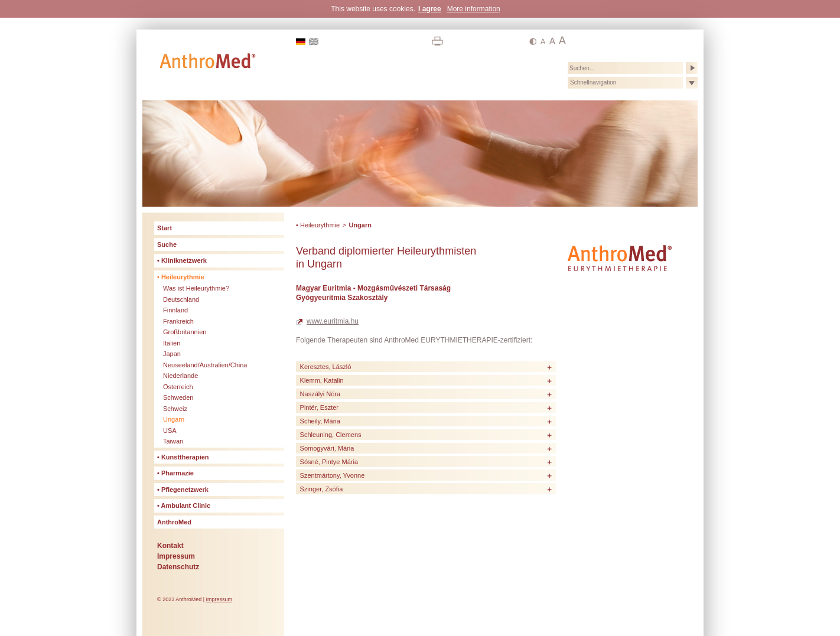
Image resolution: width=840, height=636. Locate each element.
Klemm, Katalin (322, 380)
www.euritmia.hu (333, 321)
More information (474, 9)
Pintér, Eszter (319, 407)
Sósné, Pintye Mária (329, 462)
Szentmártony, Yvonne (333, 475)
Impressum (219, 599)
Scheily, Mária (320, 421)
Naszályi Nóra (320, 394)
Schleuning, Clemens (331, 435)
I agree (430, 9)
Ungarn (360, 225)
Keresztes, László (326, 367)
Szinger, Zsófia (322, 489)
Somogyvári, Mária (327, 448)
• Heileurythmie (318, 225)
